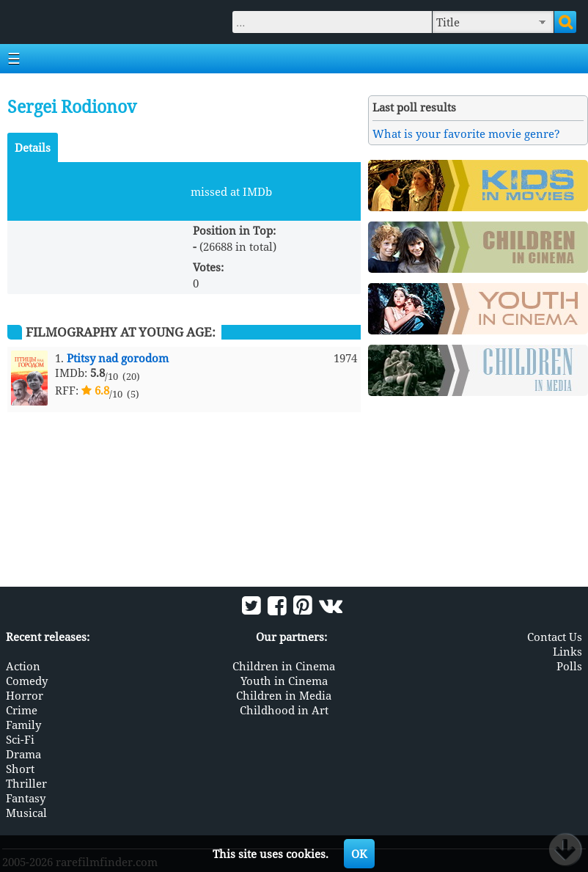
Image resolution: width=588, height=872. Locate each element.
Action (23, 666)
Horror (25, 695)
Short (20, 769)
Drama (23, 754)
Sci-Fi (20, 739)
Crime (22, 710)
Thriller (26, 783)
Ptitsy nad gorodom (118, 358)
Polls (569, 666)
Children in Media (284, 695)
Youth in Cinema (284, 681)
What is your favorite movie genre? (466, 133)
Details (33, 147)
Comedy (27, 681)
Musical (26, 813)
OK (359, 854)
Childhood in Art (284, 710)
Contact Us (555, 637)
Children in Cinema (284, 666)
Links (567, 651)
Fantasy (26, 798)
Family (23, 725)
